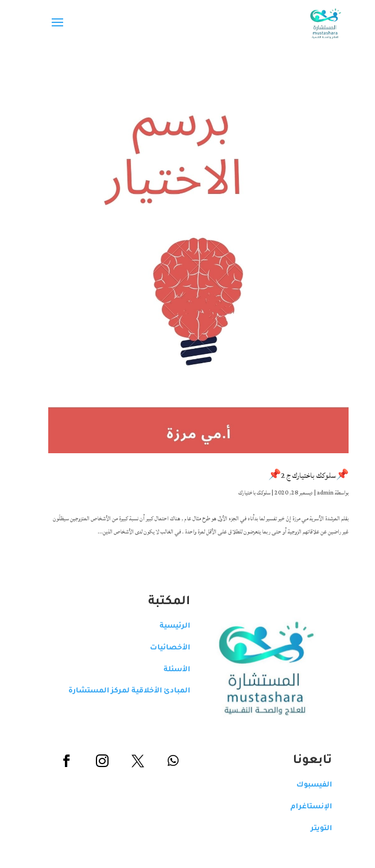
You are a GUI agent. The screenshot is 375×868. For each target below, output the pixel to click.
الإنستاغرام (300, 807)
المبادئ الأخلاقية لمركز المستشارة (118, 691)
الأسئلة (166, 670)
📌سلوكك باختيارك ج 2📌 (297, 476)
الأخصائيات (159, 648)
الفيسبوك (303, 785)
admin (314, 493)
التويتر (310, 829)
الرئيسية (164, 626)
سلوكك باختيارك (243, 493)
